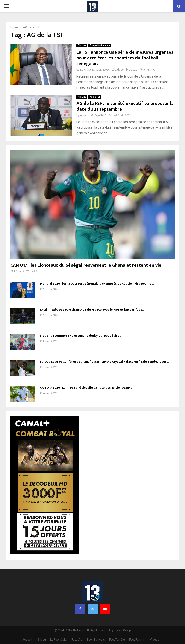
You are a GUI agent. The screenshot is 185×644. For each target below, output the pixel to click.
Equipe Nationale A (100, 45)
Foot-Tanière (117, 640)
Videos (154, 640)
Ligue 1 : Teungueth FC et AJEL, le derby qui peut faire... (81, 336)
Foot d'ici (95, 97)
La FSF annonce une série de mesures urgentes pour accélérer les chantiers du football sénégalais (125, 58)
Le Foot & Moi (59, 640)
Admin (84, 115)
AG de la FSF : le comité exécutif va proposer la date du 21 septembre (125, 106)
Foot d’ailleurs (96, 640)
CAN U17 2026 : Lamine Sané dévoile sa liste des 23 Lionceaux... (86, 388)
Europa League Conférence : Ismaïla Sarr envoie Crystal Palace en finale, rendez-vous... (104, 362)
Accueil (27, 640)
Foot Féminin (137, 640)
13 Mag (41, 640)
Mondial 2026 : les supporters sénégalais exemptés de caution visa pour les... (97, 284)
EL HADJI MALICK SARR (95, 70)
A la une (82, 45)
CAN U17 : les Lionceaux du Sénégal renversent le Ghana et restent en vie (86, 265)
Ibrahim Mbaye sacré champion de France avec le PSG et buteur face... (92, 310)
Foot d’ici (77, 640)
